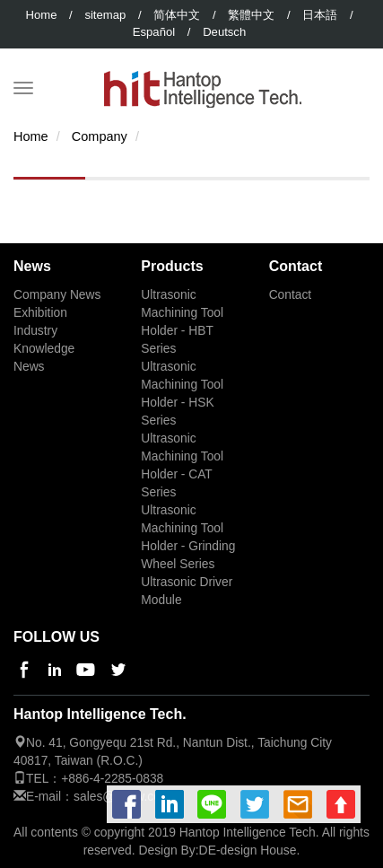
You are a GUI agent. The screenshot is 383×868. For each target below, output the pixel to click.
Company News (57, 295)
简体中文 (177, 15)
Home (41, 15)
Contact (291, 295)
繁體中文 (251, 15)
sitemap (105, 15)
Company (100, 136)
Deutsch (224, 32)
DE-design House (248, 850)
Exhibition (40, 313)
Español (154, 32)
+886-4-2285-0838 (112, 779)
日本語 (320, 15)
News (29, 367)
